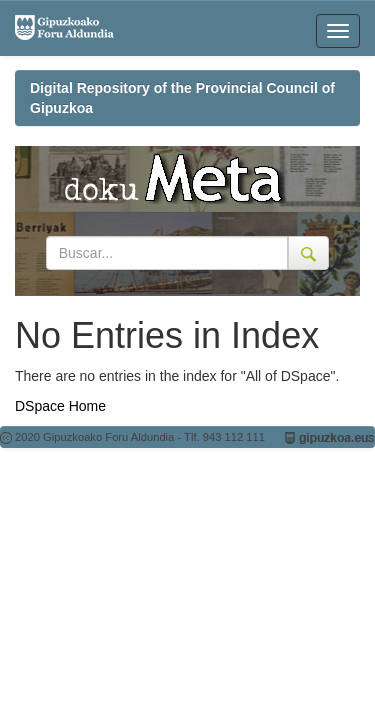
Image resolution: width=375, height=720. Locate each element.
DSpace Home (60, 406)
